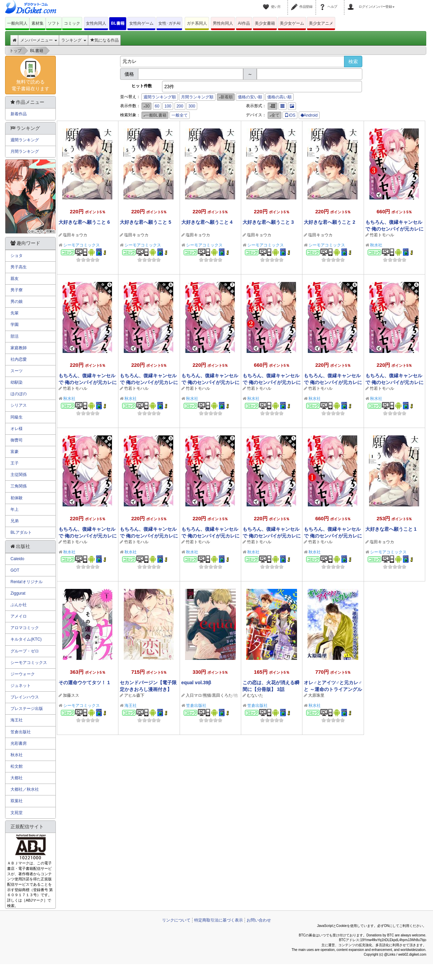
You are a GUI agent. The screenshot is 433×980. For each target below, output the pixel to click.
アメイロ (19, 616)
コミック (72, 23)
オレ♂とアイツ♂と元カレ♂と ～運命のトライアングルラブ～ (333, 689)
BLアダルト (21, 532)
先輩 (15, 313)
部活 (15, 336)
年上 (15, 509)
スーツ (17, 371)
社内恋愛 (19, 359)
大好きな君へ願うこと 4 (207, 222)
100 (168, 106)
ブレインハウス (25, 697)
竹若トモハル (382, 235)
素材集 (38, 23)
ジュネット (21, 686)
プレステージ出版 (27, 709)
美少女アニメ (321, 23)
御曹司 (17, 440)
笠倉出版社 (196, 706)
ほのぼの (19, 394)
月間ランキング (25, 151)
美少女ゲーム (292, 23)
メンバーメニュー (39, 40)
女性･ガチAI (169, 23)
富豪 (15, 452)
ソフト (54, 23)
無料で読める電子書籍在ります (30, 75)
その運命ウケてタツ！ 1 (84, 683)
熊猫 (207, 695)
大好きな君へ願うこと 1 (391, 529)
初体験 (17, 498)
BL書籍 (118, 23)
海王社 (131, 706)
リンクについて (176, 920)
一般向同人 (17, 23)
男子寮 (17, 290)
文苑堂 (17, 813)
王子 (15, 463)
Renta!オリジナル (27, 582)
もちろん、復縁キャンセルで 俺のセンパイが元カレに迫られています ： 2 (272, 382)
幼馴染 (17, 382)
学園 (15, 325)
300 (192, 106)
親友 (15, 279)
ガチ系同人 (197, 23)
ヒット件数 (142, 86)
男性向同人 (223, 23)
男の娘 (17, 302)
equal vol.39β (196, 683)
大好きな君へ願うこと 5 (145, 222)
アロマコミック (25, 628)
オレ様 (17, 429)
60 (157, 106)
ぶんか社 (19, 605)
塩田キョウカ (75, 235)
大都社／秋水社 (25, 789)
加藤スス (71, 695)
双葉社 (17, 801)
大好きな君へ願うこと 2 (329, 222)
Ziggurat (18, 593)
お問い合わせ (259, 920)
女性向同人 (96, 23)
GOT (15, 570)
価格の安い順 (250, 97)
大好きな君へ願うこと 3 (268, 222)
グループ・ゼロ (25, 651)
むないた (255, 695)
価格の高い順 (279, 97)
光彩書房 (19, 743)
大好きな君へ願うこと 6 (84, 222)
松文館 (17, 766)
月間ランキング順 (197, 97)
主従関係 (19, 475)
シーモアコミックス (82, 245)
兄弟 (15, 521)
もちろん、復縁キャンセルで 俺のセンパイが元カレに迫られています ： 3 (394, 229)
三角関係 (19, 486)
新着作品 (19, 114)
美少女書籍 (265, 23)
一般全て (180, 115)
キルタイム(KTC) (26, 639)
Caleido (17, 559)
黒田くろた (222, 695)
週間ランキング (25, 140)
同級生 (17, 417)
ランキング (74, 40)
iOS (290, 115)
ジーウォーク (23, 674)
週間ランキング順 (160, 97)
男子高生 (19, 267)
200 (180, 106)
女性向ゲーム (141, 23)
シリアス (19, 405)
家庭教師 (19, 348)
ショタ (17, 256)
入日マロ (194, 695)
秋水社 (376, 245)
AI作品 (244, 23)
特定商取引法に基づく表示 (219, 920)
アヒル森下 (134, 695)
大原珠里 (316, 695)
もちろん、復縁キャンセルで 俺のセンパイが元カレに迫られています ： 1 (333, 536)
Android (309, 115)
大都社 (17, 778)
